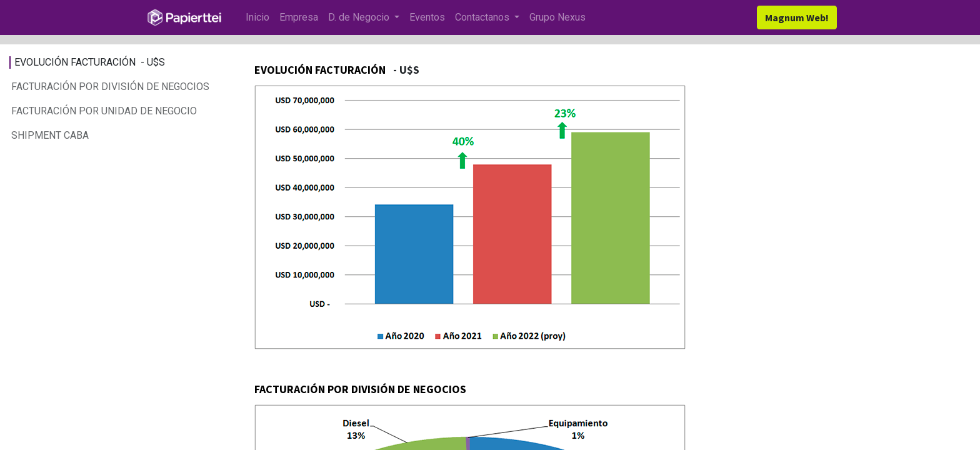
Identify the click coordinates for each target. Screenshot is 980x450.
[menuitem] (257, 17)
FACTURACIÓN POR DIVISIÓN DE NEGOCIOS (110, 87)
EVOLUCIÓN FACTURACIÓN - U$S (90, 62)
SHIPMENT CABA (51, 135)
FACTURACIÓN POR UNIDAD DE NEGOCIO (105, 111)
